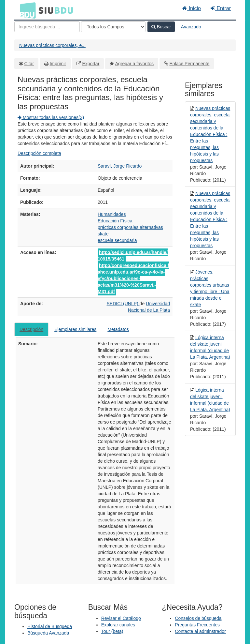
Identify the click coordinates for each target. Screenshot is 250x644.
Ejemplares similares (75, 329)
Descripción (31, 329)
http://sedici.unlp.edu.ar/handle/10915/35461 (133, 256)
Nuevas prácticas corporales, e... (52, 45)
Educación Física (115, 221)
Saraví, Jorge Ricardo (120, 166)
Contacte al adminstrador (200, 631)
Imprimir (58, 64)
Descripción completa (39, 153)
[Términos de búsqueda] (47, 27)
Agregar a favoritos (134, 64)
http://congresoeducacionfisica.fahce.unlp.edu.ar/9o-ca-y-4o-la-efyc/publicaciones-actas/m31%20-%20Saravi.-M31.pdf (133, 278)
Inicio (192, 8)
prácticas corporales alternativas (130, 227)
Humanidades (112, 214)
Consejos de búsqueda (198, 618)
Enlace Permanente (189, 64)
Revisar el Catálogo (121, 618)
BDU (26, 10)
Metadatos (118, 329)
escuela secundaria (117, 240)
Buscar (161, 27)
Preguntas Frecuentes (197, 625)
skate (103, 234)
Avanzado (191, 27)
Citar (29, 64)
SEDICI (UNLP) (123, 304)
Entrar (221, 8)
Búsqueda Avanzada (48, 633)
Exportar (91, 64)
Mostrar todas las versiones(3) (51, 117)
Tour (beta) (112, 631)
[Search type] (113, 27)
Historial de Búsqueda (50, 626)
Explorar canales (118, 625)
